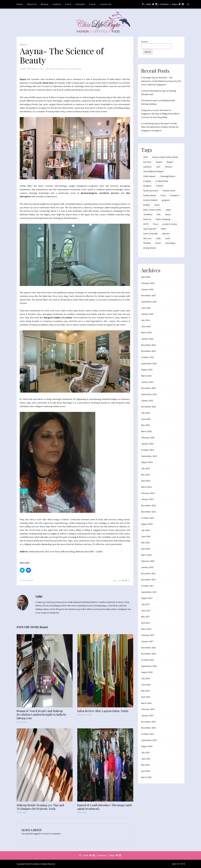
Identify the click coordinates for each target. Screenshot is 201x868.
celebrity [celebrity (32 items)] (147, 167)
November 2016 (148, 654)
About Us (32, 4)
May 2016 (145, 691)
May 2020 (145, 425)
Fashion (57, 4)
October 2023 (148, 357)
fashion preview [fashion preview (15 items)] (151, 191)
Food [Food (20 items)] (163, 195)
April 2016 (146, 697)
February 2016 (148, 709)
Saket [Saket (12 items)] (163, 229)
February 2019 (148, 493)
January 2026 (147, 289)
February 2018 (148, 561)
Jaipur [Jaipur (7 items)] (168, 210)
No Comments (28, 580)
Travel (92, 4)
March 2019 (146, 487)
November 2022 (148, 388)
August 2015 (147, 746)
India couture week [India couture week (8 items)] (152, 210)
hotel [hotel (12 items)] (157, 205)
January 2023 (147, 382)
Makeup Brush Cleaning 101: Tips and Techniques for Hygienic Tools (40, 807)
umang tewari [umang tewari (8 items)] (149, 248)
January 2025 (147, 314)
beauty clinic (77, 69)
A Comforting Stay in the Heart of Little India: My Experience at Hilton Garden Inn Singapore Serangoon (160, 127)
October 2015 (148, 734)
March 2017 (146, 629)
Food (68, 4)
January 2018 (147, 567)
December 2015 (148, 722)
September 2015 (149, 740)
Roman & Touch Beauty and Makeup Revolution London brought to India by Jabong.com (42, 715)
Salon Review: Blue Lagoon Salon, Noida (103, 711)
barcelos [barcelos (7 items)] (147, 162)
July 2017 (145, 604)
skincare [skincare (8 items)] (166, 234)
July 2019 (145, 468)
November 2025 (148, 295)
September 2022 (149, 394)
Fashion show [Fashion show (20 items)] (169, 191)
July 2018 (145, 530)
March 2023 (146, 376)
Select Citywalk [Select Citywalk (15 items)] (150, 234)
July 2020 (145, 413)
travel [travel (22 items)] (158, 243)
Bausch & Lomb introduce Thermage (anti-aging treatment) (105, 807)
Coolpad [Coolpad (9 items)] (147, 181)
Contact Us (106, 4)
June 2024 (146, 326)
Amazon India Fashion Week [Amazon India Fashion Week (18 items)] (165, 157)
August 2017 (147, 598)
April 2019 (146, 481)
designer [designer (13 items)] (147, 186)
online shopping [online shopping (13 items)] (163, 219)
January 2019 (147, 499)
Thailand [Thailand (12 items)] (147, 243)
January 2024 (147, 339)
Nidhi (149, 4)
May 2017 (145, 617)
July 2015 (145, 752)
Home (20, 4)
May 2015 (145, 765)
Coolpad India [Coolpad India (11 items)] (162, 181)
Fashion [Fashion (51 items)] (160, 186)
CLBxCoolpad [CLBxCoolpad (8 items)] (149, 176)
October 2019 (148, 450)
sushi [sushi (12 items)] (168, 238)
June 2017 (146, 611)
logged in (38, 834)
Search (144, 42)
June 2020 (146, 419)
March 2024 (146, 333)
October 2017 (148, 586)
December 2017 (148, 573)
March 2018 (146, 555)
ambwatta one (60, 69)
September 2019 (149, 456)
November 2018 (148, 512)
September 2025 (149, 302)
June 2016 (146, 685)
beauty (69, 69)
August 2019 (147, 462)
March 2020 (146, 431)
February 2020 (148, 438)
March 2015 (146, 777)
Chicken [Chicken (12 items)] (168, 167)
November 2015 (148, 728)
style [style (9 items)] (158, 238)
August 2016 (147, 672)
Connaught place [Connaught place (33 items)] (168, 176)
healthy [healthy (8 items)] (147, 205)
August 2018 (147, 524)
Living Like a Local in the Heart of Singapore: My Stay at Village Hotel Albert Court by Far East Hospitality (160, 114)
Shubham (165, 4)
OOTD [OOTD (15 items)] (146, 224)
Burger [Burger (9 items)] (170, 162)
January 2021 (147, 401)
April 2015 (146, 771)
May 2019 (145, 475)
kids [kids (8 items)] (159, 214)
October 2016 (148, 660)
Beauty (45, 4)
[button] (75, 148)
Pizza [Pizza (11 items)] (156, 224)
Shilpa (175, 4)
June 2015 (146, 759)
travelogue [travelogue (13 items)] (170, 243)
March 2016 (146, 703)
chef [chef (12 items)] (158, 167)
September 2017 (149, 592)
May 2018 (145, 542)
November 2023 (148, 351)
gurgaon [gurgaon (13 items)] (166, 200)
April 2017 (146, 623)
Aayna (52, 69)
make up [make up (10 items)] (147, 219)
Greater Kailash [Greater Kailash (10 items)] (150, 200)
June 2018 (146, 536)
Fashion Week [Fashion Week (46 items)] (150, 195)
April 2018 (146, 549)
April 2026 (146, 277)
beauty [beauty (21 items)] (159, 162)
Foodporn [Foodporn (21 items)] (174, 195)
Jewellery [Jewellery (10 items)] (148, 214)
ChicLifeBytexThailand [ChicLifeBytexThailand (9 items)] (153, 171)
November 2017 (148, 580)
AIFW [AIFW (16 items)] (145, 157)
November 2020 (148, 407)
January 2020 (147, 444)
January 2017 (147, 641)
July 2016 (145, 678)
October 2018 (148, 518)
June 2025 (146, 308)
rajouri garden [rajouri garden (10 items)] (150, 229)
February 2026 (148, 283)
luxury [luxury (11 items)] (168, 214)
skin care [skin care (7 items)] (147, 238)
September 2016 (149, 666)
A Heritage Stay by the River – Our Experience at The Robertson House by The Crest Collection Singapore (161, 81)
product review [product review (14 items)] (170, 224)
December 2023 (148, 345)
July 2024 (145, 320)
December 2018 (148, 505)
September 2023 (149, 363)
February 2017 (148, 635)
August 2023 (147, 370)
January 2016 (147, 715)
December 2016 (148, 648)
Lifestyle (80, 4)
